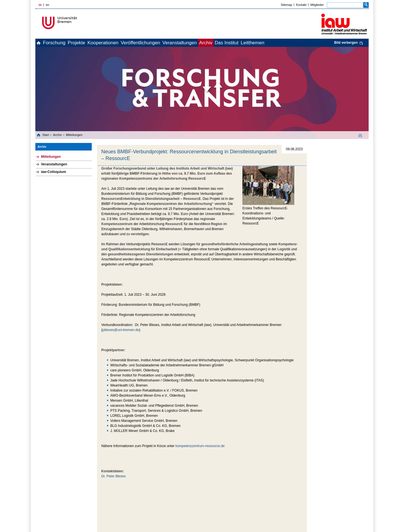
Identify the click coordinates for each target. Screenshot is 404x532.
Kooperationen (125, 43)
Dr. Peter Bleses (113, 476)
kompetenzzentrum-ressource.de (200, 446)
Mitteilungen (74, 135)
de (40, 5)
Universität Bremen (78, 23)
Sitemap (286, 5)
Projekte (92, 43)
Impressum (341, 499)
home (42, 43)
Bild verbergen (346, 43)
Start (46, 135)
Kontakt (301, 5)
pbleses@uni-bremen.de (121, 330)
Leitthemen (305, 43)
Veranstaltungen (214, 43)
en (47, 5)
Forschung (63, 43)
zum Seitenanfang (295, 489)
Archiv (246, 43)
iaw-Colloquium (53, 172)
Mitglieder (317, 5)
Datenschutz (360, 499)
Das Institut (273, 43)
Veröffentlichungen (168, 43)
